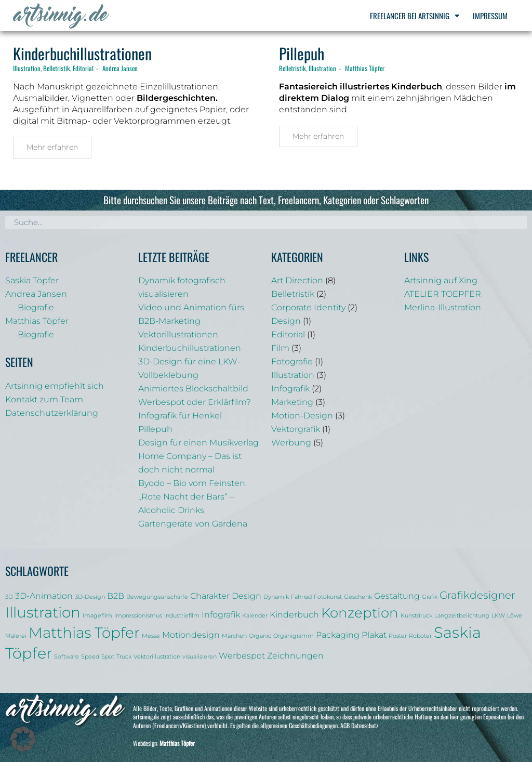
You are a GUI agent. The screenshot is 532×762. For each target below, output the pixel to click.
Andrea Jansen (120, 68)
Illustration (27, 68)
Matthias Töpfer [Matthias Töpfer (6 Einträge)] (84, 633)
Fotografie (292, 362)
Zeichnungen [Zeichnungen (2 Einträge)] (295, 655)
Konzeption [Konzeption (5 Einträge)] (360, 613)
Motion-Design (302, 416)
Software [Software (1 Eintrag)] (66, 657)
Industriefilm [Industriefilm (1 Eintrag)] (182, 616)
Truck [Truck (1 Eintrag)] (124, 657)
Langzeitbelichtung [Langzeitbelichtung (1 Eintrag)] (462, 616)
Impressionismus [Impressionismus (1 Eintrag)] (138, 616)
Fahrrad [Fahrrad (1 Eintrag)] (301, 597)
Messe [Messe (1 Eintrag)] (151, 636)
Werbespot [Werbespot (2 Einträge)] (242, 655)
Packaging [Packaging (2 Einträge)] (338, 635)
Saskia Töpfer (32, 280)
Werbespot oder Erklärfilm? (195, 402)
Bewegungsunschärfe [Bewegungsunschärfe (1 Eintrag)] (157, 597)
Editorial (83, 68)
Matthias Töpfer (365, 68)
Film (280, 348)
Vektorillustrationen (178, 334)
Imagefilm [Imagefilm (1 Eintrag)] (97, 616)
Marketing (292, 402)
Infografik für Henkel (180, 416)
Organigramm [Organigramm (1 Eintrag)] (294, 636)
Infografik (290, 389)
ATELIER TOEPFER (443, 294)
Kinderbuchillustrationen (82, 53)
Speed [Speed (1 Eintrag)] (90, 657)
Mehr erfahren (52, 147)
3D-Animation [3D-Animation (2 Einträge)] (44, 596)
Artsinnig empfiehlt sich (55, 386)
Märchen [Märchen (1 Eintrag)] (234, 636)
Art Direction (297, 280)
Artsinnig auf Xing (441, 280)
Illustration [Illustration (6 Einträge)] (43, 612)
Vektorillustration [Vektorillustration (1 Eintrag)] (157, 657)
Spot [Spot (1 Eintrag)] (108, 657)
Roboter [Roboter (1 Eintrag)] (420, 636)
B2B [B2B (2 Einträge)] (116, 596)
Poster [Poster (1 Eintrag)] (398, 636)
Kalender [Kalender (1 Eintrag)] (255, 616)
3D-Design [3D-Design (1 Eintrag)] (90, 597)
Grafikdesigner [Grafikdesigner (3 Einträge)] (477, 595)
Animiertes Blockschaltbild (193, 389)
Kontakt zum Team (44, 399)
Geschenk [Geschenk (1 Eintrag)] (358, 597)
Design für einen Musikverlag (198, 443)
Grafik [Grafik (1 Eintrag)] (430, 597)
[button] (23, 739)
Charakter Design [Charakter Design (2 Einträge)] (226, 596)
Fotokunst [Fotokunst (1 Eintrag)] (328, 597)
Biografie (36, 307)
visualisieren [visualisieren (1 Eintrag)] (199, 657)
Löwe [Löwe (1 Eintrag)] (515, 616)
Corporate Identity (308, 307)
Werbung (291, 443)
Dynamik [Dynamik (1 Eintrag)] (276, 597)
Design (286, 321)
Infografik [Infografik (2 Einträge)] (221, 614)
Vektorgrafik (296, 429)
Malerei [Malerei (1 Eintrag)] (16, 636)
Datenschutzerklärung (52, 413)
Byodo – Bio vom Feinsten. (192, 483)
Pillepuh (302, 53)
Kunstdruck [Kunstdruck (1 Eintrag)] (416, 616)
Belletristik (57, 68)
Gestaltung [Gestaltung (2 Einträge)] (397, 596)
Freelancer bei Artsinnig (415, 16)
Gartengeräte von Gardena (193, 524)
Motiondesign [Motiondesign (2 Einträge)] (191, 635)
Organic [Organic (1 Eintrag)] (260, 636)
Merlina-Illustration (443, 307)
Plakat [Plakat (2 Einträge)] (374, 635)
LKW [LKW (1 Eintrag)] (498, 616)
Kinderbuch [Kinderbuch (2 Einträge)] (294, 614)
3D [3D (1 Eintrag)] (9, 597)
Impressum (490, 16)
